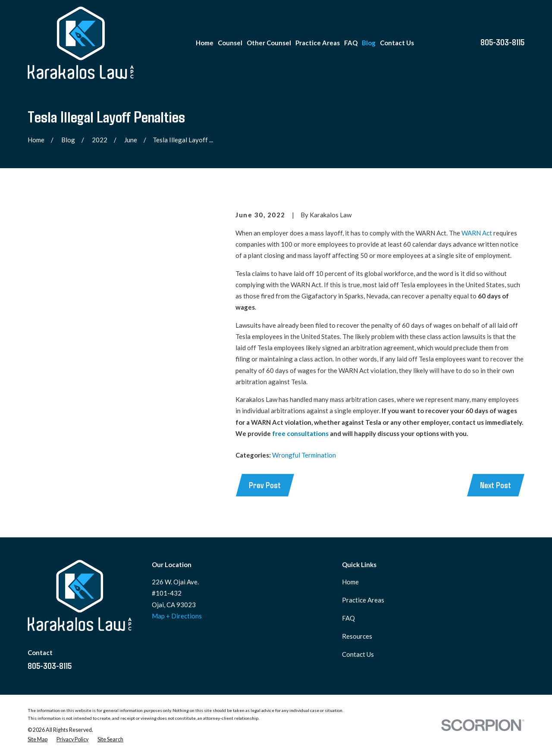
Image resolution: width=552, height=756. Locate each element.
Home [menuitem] (205, 43)
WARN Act (477, 233)
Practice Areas (363, 600)
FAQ (348, 618)
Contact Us (358, 654)
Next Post (496, 485)
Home (350, 582)
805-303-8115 (502, 42)
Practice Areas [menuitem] (318, 43)
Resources (357, 636)
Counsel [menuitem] (230, 43)
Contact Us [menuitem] (397, 43)
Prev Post (265, 485)
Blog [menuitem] (369, 43)
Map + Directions (177, 616)
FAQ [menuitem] (351, 43)
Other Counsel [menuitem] (269, 43)
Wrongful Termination (304, 455)
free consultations (300, 433)
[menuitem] (38, 740)
